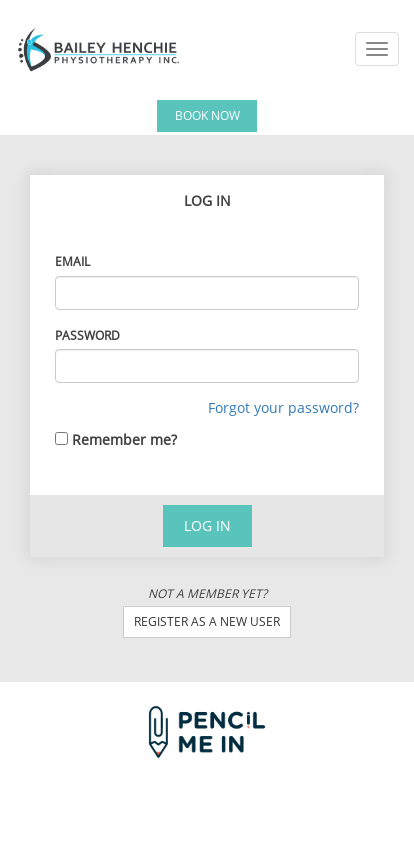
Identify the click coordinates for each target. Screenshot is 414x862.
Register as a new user (207, 621)
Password (87, 335)
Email (72, 261)
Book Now (207, 115)
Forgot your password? (283, 407)
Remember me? (124, 439)
